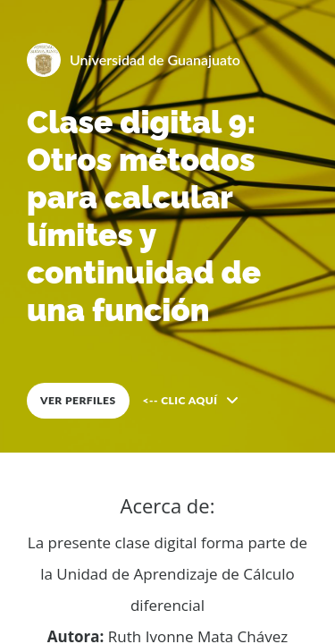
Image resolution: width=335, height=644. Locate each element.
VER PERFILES (78, 400)
